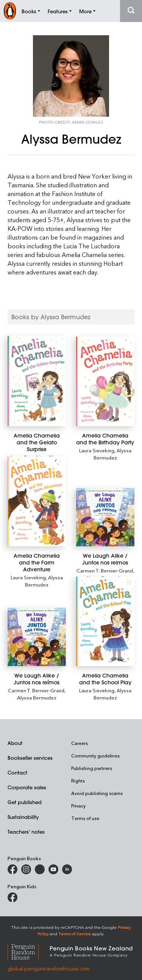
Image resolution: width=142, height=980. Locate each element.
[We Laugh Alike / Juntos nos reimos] (105, 517)
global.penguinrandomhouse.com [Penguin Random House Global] (49, 968)
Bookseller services (30, 758)
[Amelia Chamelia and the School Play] (105, 621)
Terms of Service (75, 934)
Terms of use (85, 818)
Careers (80, 743)
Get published (25, 802)
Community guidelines (95, 756)
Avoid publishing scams (97, 793)
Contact (17, 772)
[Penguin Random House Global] (29, 951)
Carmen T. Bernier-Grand (105, 570)
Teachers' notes (26, 832)
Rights (78, 781)
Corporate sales (27, 787)
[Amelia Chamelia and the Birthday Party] (105, 381)
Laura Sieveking (97, 450)
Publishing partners (92, 768)
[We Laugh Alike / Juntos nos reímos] (37, 637)
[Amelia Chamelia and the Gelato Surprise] (37, 381)
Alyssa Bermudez (112, 454)
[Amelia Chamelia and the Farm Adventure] (37, 501)
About (15, 743)
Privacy (78, 806)
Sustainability (23, 817)
